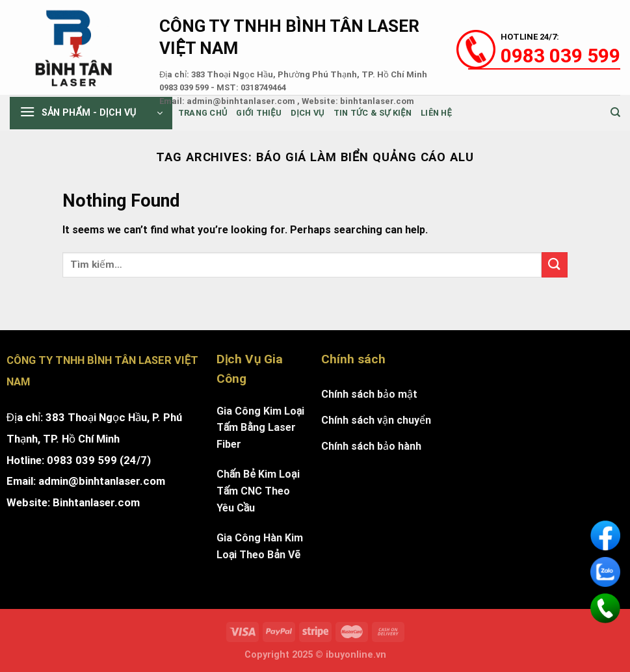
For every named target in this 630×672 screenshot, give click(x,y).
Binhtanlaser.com (96, 502)
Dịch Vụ (308, 113)
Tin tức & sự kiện (373, 113)
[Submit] (555, 265)
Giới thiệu (259, 113)
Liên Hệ (436, 113)
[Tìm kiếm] (615, 112)
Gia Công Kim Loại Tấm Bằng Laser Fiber (261, 428)
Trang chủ (203, 113)
